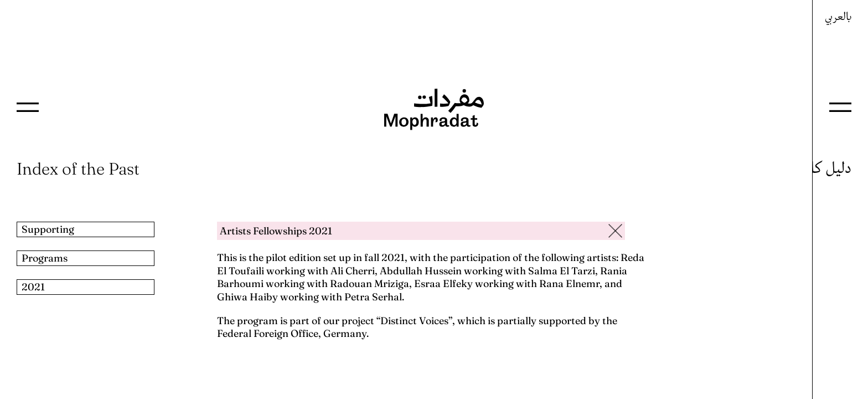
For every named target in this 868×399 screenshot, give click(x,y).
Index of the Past (78, 169)
